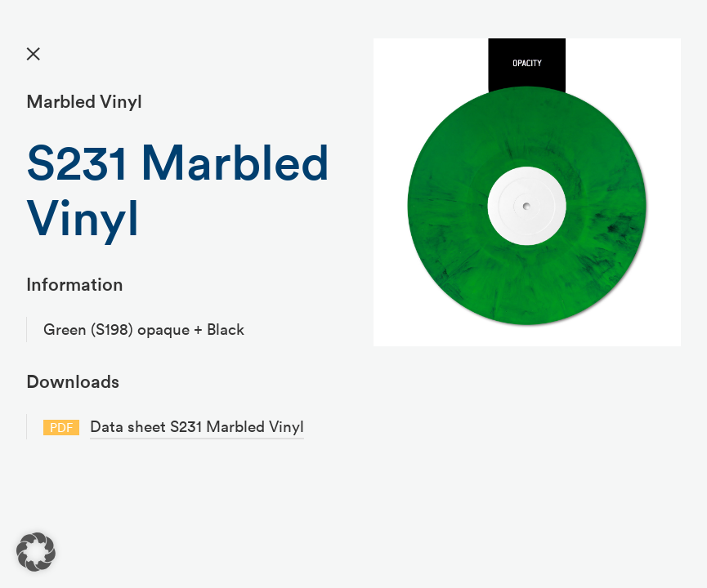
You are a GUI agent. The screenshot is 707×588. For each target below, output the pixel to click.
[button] (36, 552)
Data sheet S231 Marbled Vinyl (197, 426)
